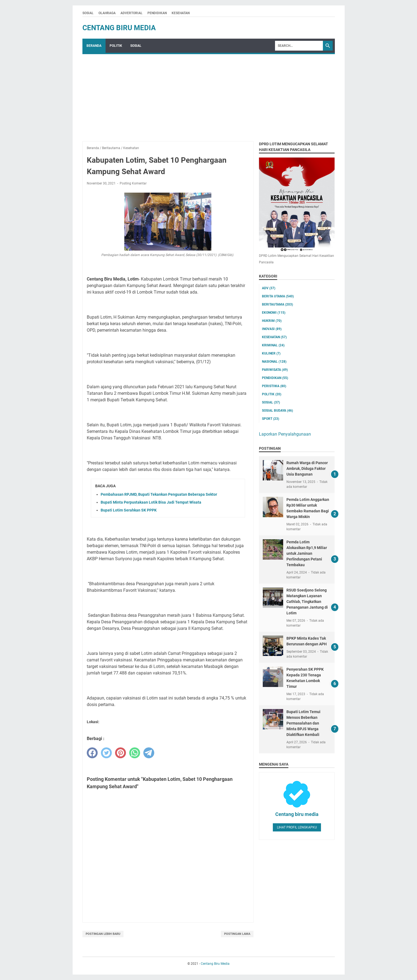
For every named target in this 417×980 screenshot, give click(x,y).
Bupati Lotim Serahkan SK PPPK (129, 510)
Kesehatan (274, 337)
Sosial (271, 402)
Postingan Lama (237, 934)
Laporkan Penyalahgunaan (285, 434)
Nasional (274, 362)
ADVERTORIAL (132, 13)
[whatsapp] (135, 753)
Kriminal (273, 345)
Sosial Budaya (277, 411)
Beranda (94, 46)
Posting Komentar (133, 183)
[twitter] (106, 753)
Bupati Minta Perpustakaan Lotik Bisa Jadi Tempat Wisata (151, 502)
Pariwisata (275, 370)
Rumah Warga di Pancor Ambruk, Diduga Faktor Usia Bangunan (307, 469)
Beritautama (277, 304)
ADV (269, 288)
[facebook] (92, 753)
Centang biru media (297, 814)
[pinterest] (121, 753)
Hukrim (272, 321)
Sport (271, 419)
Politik (272, 394)
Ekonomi (274, 313)
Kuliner (271, 353)
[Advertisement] (209, 95)
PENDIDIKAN (157, 13)
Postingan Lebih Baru (103, 934)
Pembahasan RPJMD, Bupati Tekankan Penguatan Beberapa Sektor (159, 494)
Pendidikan (275, 378)
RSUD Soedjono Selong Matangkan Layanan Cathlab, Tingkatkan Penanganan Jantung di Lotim (307, 602)
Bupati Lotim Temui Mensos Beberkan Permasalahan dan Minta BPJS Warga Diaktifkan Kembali (303, 723)
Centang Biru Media (119, 28)
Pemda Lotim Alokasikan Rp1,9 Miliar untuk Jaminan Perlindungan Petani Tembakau (307, 553)
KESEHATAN (181, 13)
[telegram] (149, 753)
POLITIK (116, 46)
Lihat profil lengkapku (297, 827)
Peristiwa (274, 386)
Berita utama (278, 296)
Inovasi (272, 329)
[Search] (299, 46)
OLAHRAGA (107, 13)
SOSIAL (88, 13)
